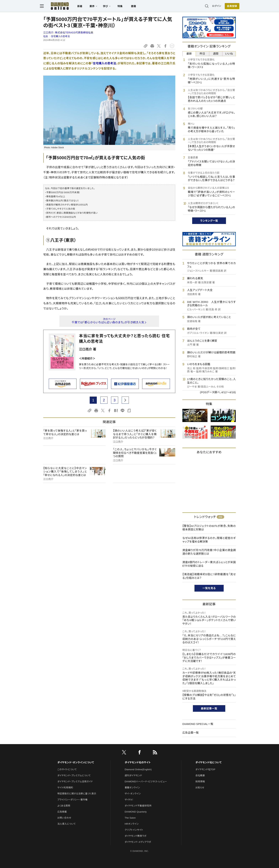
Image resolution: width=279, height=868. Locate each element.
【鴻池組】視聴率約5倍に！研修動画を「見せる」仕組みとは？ (209, 576)
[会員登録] (228, 6)
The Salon (130, 818)
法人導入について (66, 824)
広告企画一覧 (191, 733)
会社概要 (200, 775)
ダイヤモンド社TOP (205, 769)
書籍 (137, 6)
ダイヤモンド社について (208, 762)
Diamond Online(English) (138, 769)
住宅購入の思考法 (60, 36)
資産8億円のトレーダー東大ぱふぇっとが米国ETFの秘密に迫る (209, 564)
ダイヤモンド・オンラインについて (76, 762)
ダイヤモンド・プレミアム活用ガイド (75, 782)
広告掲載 (62, 812)
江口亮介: (68, 33)
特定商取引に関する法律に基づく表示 (77, 794)
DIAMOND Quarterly (136, 812)
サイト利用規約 (65, 788)
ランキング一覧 (209, 221)
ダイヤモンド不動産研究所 (138, 806)
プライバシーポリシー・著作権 (72, 800)
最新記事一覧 (209, 708)
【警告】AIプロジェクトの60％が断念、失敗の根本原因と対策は (209, 528)
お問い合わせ (64, 818)
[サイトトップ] (60, 6)
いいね (229, 54)
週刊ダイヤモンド (133, 775)
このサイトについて (67, 769)
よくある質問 (64, 806)
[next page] (125, 400)
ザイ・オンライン (133, 794)
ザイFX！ (129, 800)
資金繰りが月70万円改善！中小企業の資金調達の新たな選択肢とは (209, 552)
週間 (216, 54)
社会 (46, 36)
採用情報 (200, 782)
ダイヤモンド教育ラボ (136, 836)
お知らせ (200, 788)
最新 (189, 54)
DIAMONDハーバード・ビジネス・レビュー (146, 782)
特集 (124, 6)
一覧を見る (209, 588)
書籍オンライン (132, 788)
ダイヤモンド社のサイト (138, 762)
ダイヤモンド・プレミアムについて (74, 775)
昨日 (202, 54)
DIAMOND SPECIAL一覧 (198, 724)
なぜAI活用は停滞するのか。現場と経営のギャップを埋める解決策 (209, 540)
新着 (83, 6)
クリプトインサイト (134, 830)
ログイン (213, 6)
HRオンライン (132, 824)
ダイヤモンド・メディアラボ (138, 842)
